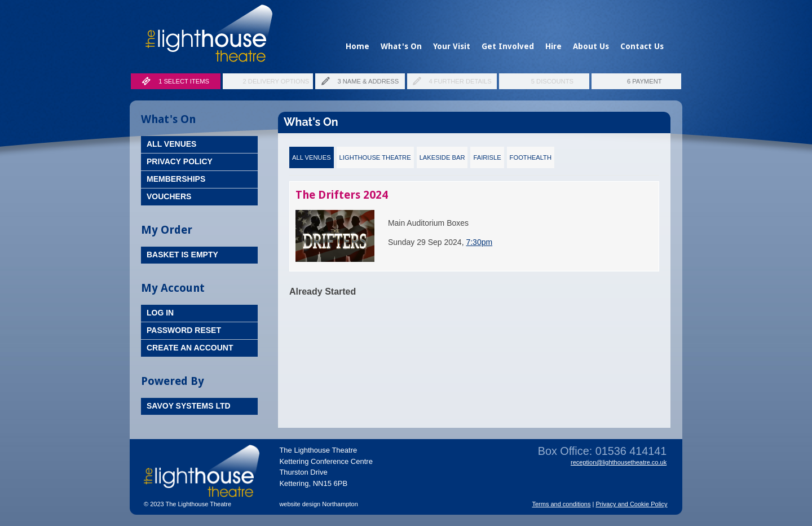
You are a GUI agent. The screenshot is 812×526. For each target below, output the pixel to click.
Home (358, 46)
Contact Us (642, 46)
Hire (553, 46)
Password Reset (184, 330)
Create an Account (190, 348)
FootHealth (531, 157)
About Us (591, 46)
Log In (160, 313)
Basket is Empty (182, 255)
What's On (401, 46)
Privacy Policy (180, 161)
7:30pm (479, 242)
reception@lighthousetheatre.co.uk (619, 462)
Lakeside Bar (442, 157)
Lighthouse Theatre (375, 157)
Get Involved (508, 46)
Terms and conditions (561, 504)
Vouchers (169, 196)
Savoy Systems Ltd (189, 406)
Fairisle (487, 157)
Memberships (176, 179)
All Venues (171, 144)
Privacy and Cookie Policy (631, 504)
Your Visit (452, 46)
